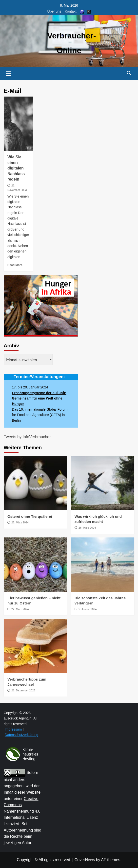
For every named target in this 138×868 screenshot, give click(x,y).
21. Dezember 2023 (23, 690)
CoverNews (85, 860)
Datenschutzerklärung (21, 735)
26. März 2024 (87, 528)
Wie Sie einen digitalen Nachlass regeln (16, 168)
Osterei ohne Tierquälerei (30, 516)
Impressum (13, 729)
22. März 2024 (20, 609)
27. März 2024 (20, 522)
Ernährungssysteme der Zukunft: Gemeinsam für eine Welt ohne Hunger (39, 398)
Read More (15, 265)
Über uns (54, 11)
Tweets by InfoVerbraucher (27, 437)
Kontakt (70, 11)
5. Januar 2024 (88, 609)
